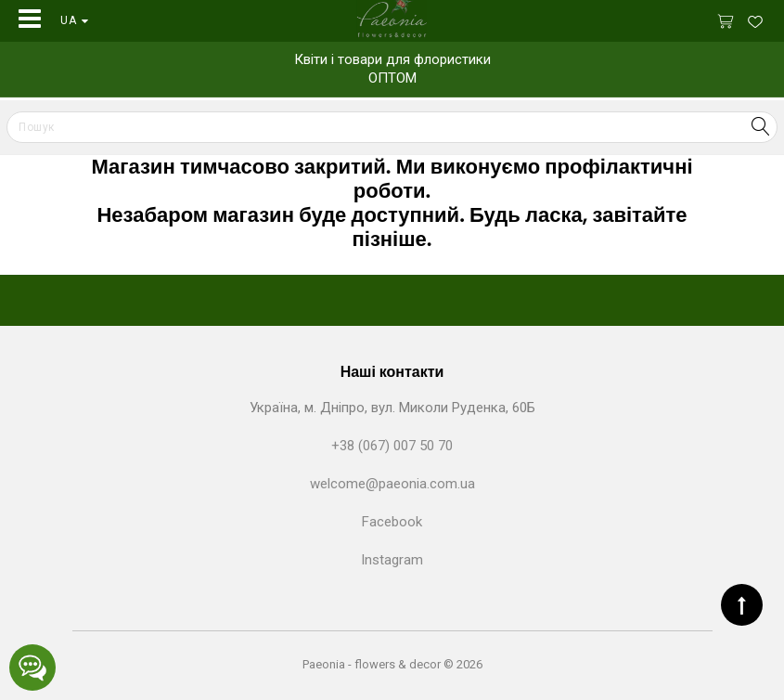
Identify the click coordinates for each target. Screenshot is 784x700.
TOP (742, 605)
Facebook (392, 522)
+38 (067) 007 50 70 (392, 446)
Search (760, 126)
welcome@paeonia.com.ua (392, 484)
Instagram (392, 560)
